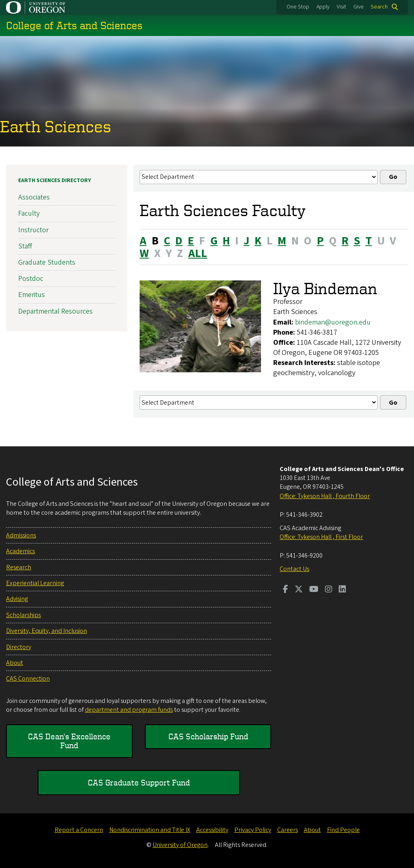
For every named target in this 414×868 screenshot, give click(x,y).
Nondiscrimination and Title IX (150, 830)
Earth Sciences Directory (55, 180)
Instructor (33, 230)
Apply (323, 7)
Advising (17, 599)
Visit (341, 7)
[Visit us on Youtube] (314, 590)
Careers (288, 830)
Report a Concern (79, 830)
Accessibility (212, 830)
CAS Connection (28, 679)
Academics (20, 551)
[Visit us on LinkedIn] (342, 590)
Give (359, 7)
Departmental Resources (55, 311)
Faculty (29, 214)
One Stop (298, 7)
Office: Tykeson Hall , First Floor (321, 537)
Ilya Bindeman (325, 289)
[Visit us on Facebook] (286, 590)
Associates (34, 198)
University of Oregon (180, 845)
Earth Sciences (56, 126)
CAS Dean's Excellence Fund (69, 741)
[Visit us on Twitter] (299, 590)
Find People (343, 830)
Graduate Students (47, 262)
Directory (19, 647)
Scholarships (23, 615)
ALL (198, 253)
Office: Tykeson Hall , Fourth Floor (325, 496)
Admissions (21, 535)
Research (19, 567)
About (15, 663)
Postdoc (31, 279)
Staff (25, 246)
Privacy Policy (253, 830)
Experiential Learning (35, 583)
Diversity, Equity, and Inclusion (47, 631)
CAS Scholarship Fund (208, 736)
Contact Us (294, 569)
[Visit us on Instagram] (329, 590)
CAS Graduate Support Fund (139, 782)
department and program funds (129, 710)
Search (379, 7)
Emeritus (32, 295)
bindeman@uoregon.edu (333, 322)
